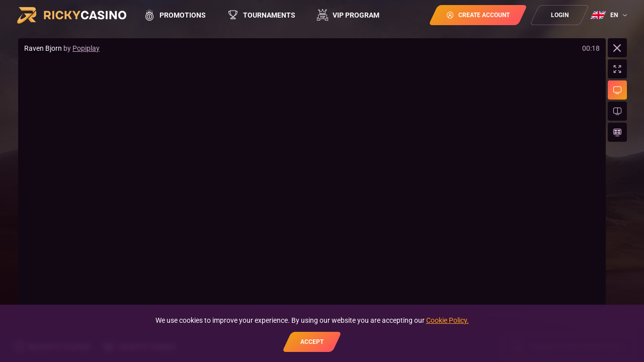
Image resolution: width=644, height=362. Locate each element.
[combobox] (610, 15)
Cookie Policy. (448, 320)
